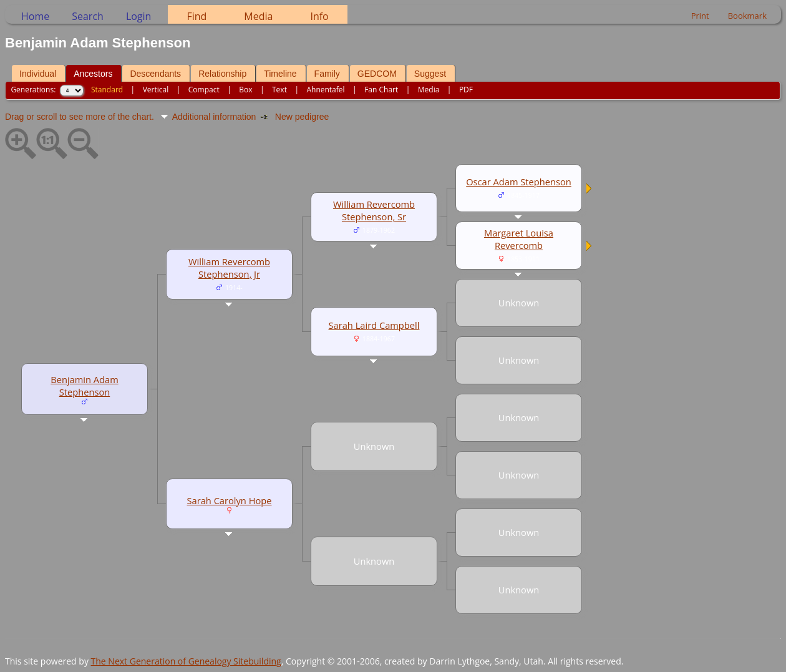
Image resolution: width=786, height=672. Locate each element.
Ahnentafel (325, 90)
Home (35, 16)
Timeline (280, 74)
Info (319, 16)
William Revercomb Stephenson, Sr (374, 210)
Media (258, 16)
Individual (38, 74)
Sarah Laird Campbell (374, 325)
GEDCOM (377, 74)
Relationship (222, 74)
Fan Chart (381, 90)
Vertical (156, 90)
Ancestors (93, 74)
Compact (204, 90)
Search (88, 16)
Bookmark (747, 16)
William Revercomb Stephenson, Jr (229, 268)
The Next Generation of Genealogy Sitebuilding (186, 661)
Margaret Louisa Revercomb (519, 239)
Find (196, 16)
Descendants (155, 74)
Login (139, 16)
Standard (107, 90)
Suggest (430, 74)
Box (245, 90)
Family (327, 74)
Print (700, 16)
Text (279, 90)
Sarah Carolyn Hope (230, 500)
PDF (466, 90)
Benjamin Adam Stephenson (85, 386)
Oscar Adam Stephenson (519, 182)
